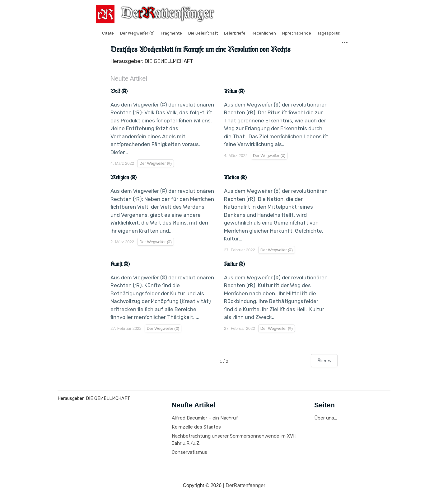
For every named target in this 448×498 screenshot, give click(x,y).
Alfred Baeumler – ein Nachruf (205, 418)
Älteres (324, 361)
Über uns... (326, 418)
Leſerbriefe (235, 33)
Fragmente (171, 33)
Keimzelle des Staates (196, 427)
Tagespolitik (329, 33)
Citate (108, 33)
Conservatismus (189, 452)
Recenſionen (264, 33)
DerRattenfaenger (245, 485)
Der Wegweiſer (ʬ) (137, 33)
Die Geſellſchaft (203, 33)
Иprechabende (297, 33)
